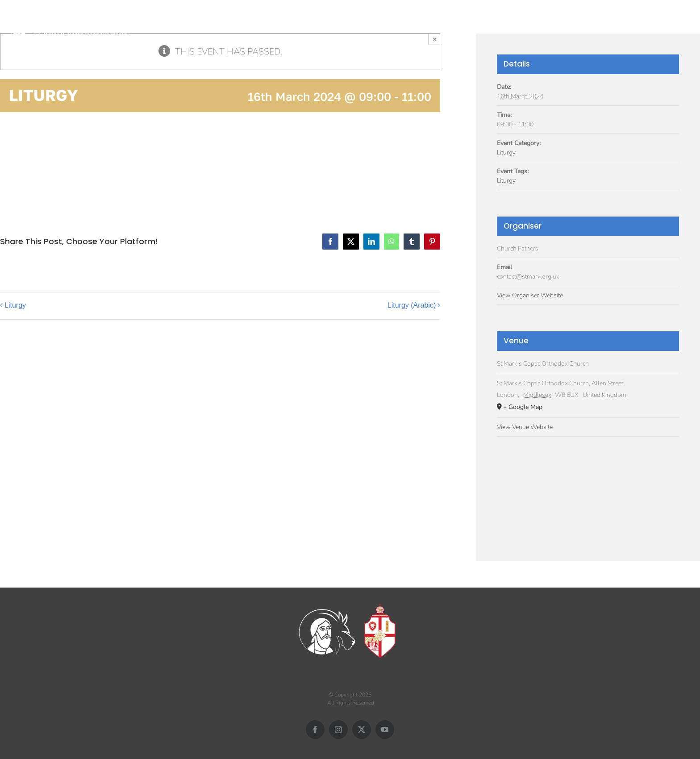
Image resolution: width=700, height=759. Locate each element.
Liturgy (15, 305)
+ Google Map (523, 407)
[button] (683, 21)
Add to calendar (45, 163)
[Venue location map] (588, 490)
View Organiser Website (530, 295)
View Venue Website (525, 427)
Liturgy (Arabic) (412, 305)
